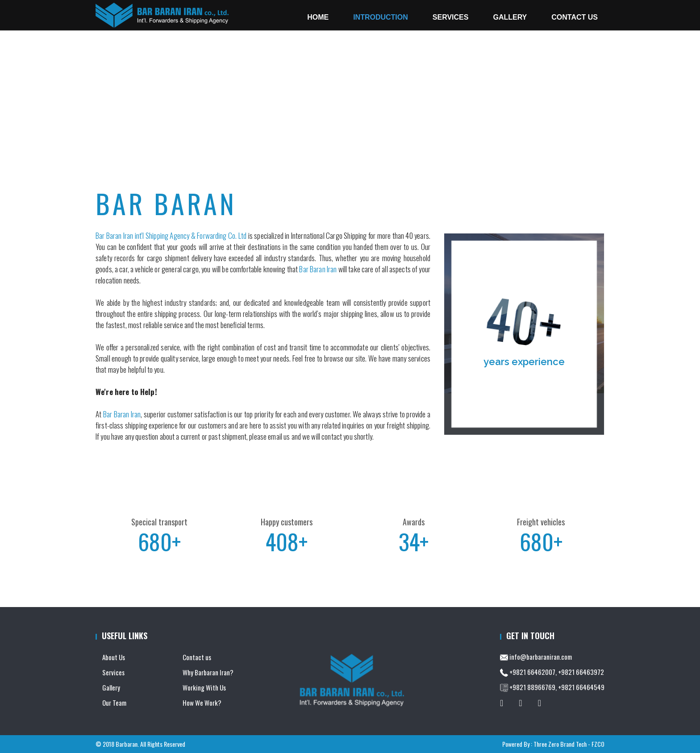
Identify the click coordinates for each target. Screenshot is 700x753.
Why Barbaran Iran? (208, 672)
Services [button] (451, 17)
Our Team (114, 703)
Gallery (510, 17)
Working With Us (204, 687)
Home (318, 17)
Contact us (197, 657)
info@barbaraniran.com (541, 657)
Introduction (132, 152)
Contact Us (575, 17)
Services (113, 672)
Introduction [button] (381, 17)
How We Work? (202, 703)
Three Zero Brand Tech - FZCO (569, 744)
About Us (165, 152)
